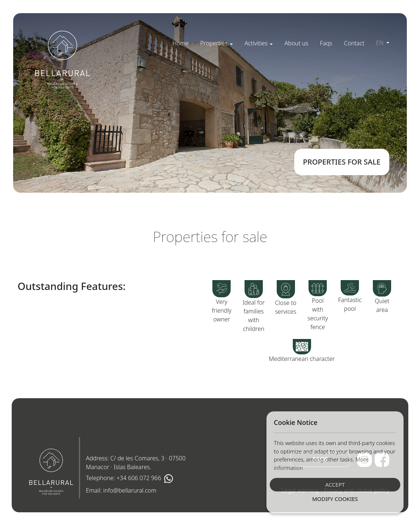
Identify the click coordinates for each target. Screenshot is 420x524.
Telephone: (129, 478)
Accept (335, 485)
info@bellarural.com (130, 490)
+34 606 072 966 (139, 478)
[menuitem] (181, 43)
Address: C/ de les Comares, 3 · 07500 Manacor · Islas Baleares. (136, 463)
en (381, 43)
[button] (217, 43)
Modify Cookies (335, 499)
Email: (121, 490)
